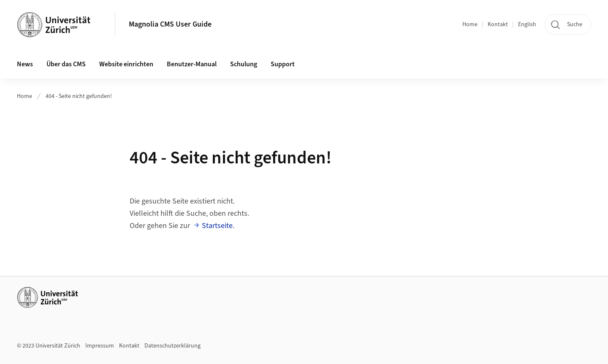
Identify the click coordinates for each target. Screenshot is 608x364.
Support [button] (283, 64)
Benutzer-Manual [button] (192, 64)
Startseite (217, 226)
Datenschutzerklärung (172, 346)
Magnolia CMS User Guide (170, 24)
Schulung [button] (244, 64)
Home (470, 24)
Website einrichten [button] (126, 64)
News (25, 64)
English (527, 24)
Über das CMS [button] (66, 64)
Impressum (100, 346)
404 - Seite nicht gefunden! (79, 96)
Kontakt (498, 24)
